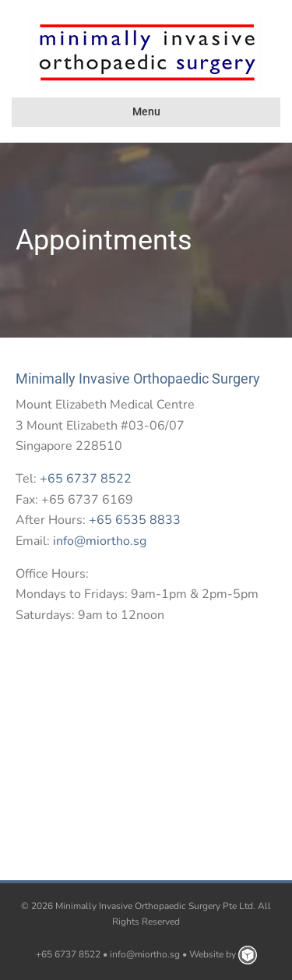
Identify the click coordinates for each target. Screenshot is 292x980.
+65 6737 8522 (86, 479)
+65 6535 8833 (135, 520)
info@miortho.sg (100, 541)
